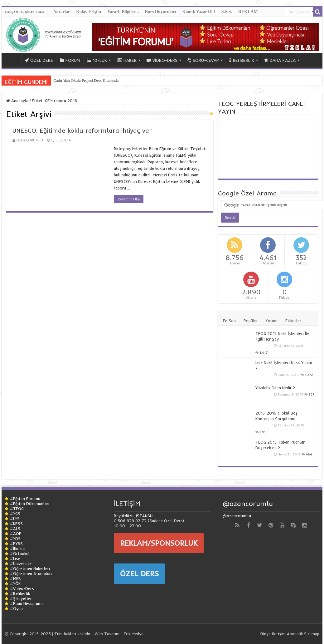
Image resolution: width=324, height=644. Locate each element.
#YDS (15, 538)
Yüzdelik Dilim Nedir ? (275, 388)
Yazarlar (62, 12)
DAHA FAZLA (280, 60)
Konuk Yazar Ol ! (198, 12)
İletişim (279, 634)
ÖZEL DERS (39, 60)
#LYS (15, 519)
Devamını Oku (129, 199)
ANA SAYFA (13, 60)
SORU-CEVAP (203, 60)
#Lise (15, 558)
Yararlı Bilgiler (121, 12)
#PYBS (16, 543)
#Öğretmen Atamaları (31, 573)
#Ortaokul (20, 553)
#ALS (15, 528)
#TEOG (17, 509)
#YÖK (15, 583)
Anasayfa (17, 101)
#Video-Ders (22, 588)
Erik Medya (134, 634)
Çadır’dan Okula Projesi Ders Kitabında (86, 80)
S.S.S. (227, 12)
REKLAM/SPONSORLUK (159, 543)
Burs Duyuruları (160, 12)
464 (309, 454)
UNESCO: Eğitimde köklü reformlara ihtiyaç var (82, 130)
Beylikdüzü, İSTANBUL (134, 516)
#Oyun (16, 608)
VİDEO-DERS (162, 60)
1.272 (309, 375)
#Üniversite (21, 563)
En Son (229, 321)
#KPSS (16, 524)
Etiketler (293, 321)
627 (311, 394)
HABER (127, 60)
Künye (265, 634)
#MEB (15, 578)
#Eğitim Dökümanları (30, 504)
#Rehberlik (20, 593)
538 (262, 432)
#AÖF (16, 533)
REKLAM (248, 12)
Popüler (251, 321)
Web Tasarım (107, 634)
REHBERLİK (242, 60)
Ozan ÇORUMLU (30, 140)
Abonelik (295, 634)
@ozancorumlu (248, 504)
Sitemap (312, 634)
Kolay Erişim (89, 12)
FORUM (70, 60)
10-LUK (97, 60)
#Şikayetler (21, 598)
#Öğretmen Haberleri (30, 568)
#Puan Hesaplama (27, 603)
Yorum (272, 321)
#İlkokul (17, 548)
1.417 (264, 353)
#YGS (15, 514)
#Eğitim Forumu (25, 499)
